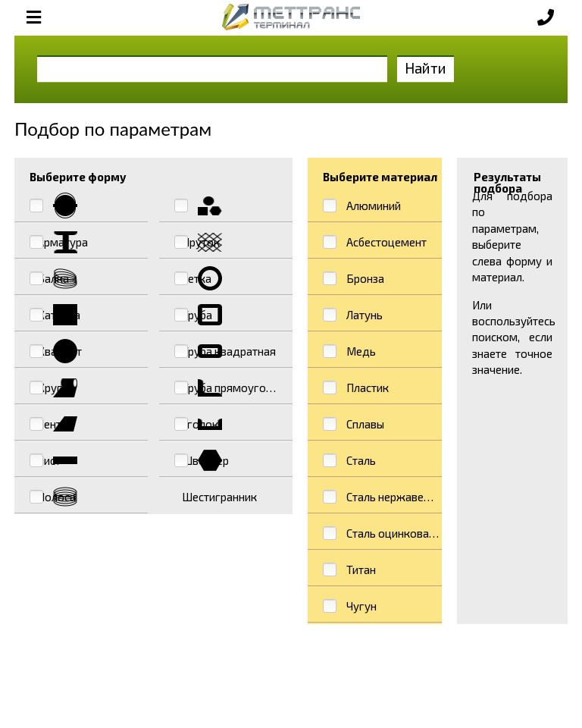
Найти (426, 68)
